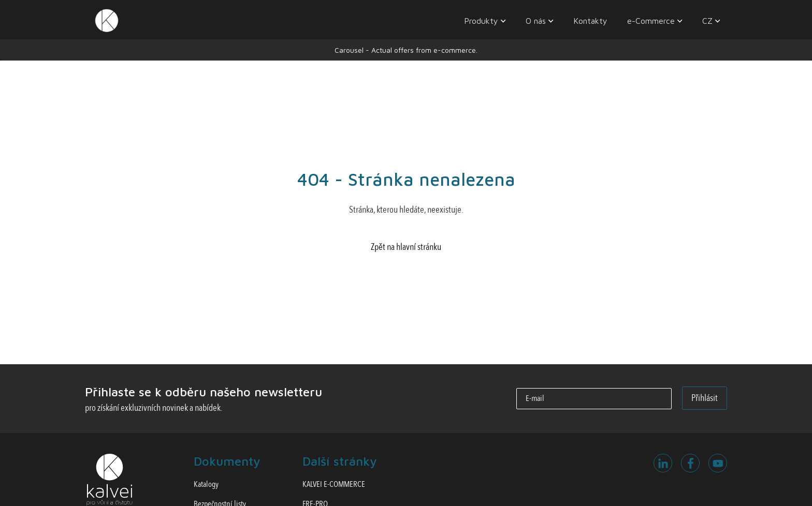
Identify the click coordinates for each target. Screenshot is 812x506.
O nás (536, 21)
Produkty (481, 21)
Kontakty (590, 21)
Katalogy (206, 485)
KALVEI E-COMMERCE (334, 485)
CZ (707, 21)
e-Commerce (651, 21)
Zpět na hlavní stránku (406, 247)
